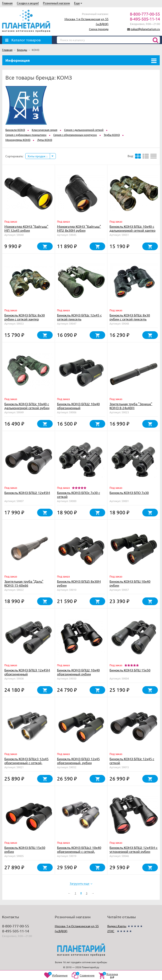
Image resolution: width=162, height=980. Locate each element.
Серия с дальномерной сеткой (84, 130)
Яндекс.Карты (117, 926)
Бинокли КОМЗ (15, 130)
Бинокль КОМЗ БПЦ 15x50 (130, 670)
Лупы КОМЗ (45, 140)
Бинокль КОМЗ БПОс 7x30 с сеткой (79, 494)
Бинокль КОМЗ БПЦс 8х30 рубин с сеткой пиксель (130, 317)
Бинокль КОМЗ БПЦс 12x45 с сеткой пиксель (79, 317)
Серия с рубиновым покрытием (26, 135)
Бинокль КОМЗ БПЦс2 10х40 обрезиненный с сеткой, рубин (79, 851)
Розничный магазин (56, 3)
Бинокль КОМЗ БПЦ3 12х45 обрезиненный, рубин (78, 761)
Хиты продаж (38, 156)
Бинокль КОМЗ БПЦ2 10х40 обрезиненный (78, 406)
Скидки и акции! (28, 3)
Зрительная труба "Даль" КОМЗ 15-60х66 (24, 583)
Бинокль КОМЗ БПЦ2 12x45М (27, 492)
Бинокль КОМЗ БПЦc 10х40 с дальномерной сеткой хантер (132, 228)
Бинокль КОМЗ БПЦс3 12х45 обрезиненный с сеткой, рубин (26, 763)
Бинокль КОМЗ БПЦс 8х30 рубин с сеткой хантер (25, 317)
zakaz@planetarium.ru (145, 29)
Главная (7, 3)
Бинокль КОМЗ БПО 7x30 (129, 492)
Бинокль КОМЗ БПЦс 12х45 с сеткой (132, 761)
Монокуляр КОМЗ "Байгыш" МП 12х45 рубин (26, 228)
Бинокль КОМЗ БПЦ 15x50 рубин (25, 849)
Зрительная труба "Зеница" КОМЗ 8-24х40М (131, 406)
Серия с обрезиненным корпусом (75, 135)
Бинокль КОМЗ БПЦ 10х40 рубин (130, 583)
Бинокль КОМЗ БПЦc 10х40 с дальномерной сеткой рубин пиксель (27, 408)
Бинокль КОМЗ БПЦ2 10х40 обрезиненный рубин (78, 672)
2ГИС (111, 931)
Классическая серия (44, 130)
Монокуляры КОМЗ (18, 140)
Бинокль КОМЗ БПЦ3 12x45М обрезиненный (27, 672)
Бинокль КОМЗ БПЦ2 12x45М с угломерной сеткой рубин (133, 849)
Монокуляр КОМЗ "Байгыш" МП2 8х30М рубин (79, 228)
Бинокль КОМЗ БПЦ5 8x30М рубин (79, 583)
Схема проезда (99, 29)
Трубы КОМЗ (112, 135)
